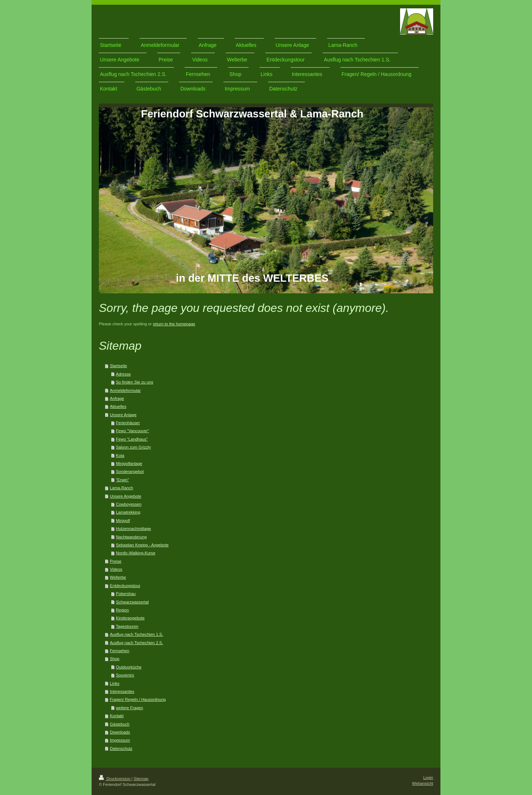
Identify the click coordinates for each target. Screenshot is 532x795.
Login (428, 778)
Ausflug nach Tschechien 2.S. (136, 643)
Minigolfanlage (129, 463)
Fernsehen (120, 651)
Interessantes (122, 691)
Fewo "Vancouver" (132, 431)
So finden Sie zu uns (135, 382)
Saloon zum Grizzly (133, 447)
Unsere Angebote (125, 496)
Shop (114, 659)
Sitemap (141, 779)
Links (114, 683)
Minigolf (123, 521)
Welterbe (118, 577)
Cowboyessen (129, 504)
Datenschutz (121, 748)
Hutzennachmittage (133, 529)
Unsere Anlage (123, 415)
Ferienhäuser (128, 423)
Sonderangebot (130, 471)
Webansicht (423, 783)
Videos (116, 569)
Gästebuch (120, 724)
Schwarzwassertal (132, 602)
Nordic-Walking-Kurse (136, 553)
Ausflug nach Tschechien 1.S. (136, 634)
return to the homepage (174, 324)
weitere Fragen (130, 708)
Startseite (118, 366)
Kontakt (117, 716)
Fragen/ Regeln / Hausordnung (138, 699)
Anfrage (117, 398)
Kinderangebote (130, 618)
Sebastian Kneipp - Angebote (142, 545)
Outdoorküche (129, 667)
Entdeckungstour (125, 586)
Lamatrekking (128, 512)
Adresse (123, 374)
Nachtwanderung (131, 537)
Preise (116, 561)
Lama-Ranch (121, 488)
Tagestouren (127, 626)
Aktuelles (118, 406)
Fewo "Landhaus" (132, 439)
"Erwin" (122, 480)
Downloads (120, 732)
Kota (120, 455)
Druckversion (115, 779)
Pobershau (126, 594)
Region (122, 610)
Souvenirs (125, 675)
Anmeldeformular (125, 390)
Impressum (120, 740)
